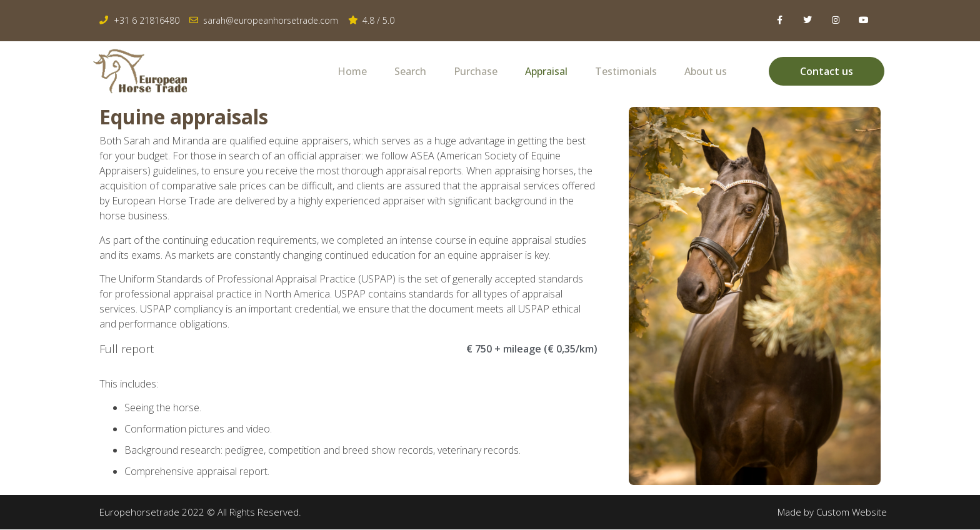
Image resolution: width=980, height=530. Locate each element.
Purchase (476, 71)
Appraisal (546, 71)
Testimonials (626, 71)
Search (410, 71)
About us (706, 71)
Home (352, 71)
